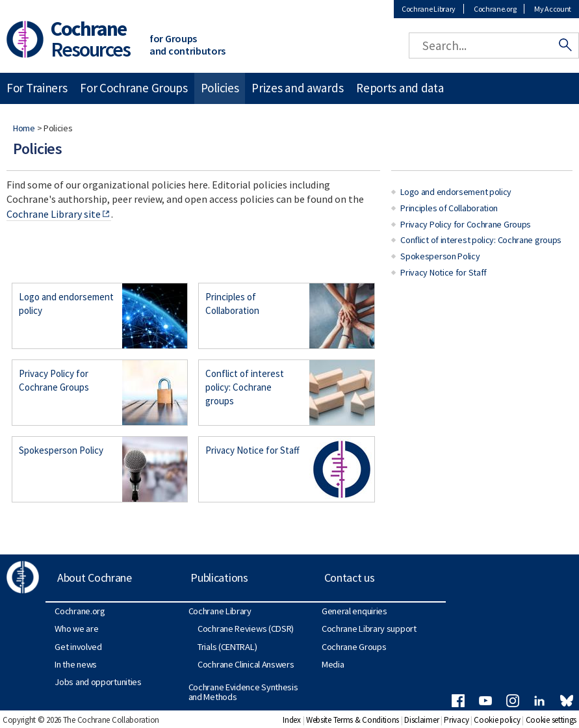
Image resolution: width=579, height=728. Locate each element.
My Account (553, 9)
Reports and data (400, 88)
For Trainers (37, 88)
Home (24, 128)
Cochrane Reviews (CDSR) (246, 629)
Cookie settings (551, 720)
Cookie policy (497, 720)
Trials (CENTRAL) (227, 647)
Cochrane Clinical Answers (246, 664)
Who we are (76, 629)
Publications (219, 578)
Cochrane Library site (54, 214)
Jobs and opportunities (98, 682)
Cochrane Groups (354, 647)
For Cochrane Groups (134, 88)
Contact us (350, 578)
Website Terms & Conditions (353, 720)
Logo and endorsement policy (66, 304)
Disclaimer (421, 720)
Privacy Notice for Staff (252, 450)
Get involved (78, 647)
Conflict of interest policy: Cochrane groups (245, 387)
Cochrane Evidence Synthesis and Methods (243, 692)
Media (333, 664)
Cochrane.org (495, 9)
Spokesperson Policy (61, 450)
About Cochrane (95, 578)
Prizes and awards (297, 88)
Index (292, 720)
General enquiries (354, 611)
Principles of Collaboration (232, 304)
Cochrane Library (429, 9)
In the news (76, 664)
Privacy (456, 720)
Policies (220, 88)
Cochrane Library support (369, 629)
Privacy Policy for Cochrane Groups (54, 380)
